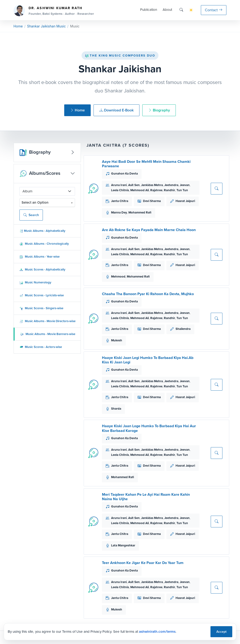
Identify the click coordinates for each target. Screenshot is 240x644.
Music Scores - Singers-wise (41, 308)
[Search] (181, 10)
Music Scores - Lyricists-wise (42, 295)
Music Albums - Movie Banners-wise (48, 334)
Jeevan (185, 185)
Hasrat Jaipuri (185, 201)
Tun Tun (182, 190)
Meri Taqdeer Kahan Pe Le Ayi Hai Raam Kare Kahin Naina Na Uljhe (146, 497)
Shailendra (183, 329)
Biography (159, 110)
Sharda (116, 409)
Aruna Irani (119, 185)
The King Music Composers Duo (120, 55)
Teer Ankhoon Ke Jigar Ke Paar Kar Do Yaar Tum (143, 563)
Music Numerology (35, 282)
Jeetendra (171, 185)
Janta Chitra (120, 201)
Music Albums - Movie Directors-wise (47, 321)
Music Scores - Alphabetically (42, 269)
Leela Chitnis (120, 190)
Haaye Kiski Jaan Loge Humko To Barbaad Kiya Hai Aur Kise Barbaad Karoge (149, 428)
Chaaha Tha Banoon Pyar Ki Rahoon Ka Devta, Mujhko (148, 294)
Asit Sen (134, 185)
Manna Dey (119, 212)
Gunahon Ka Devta (124, 173)
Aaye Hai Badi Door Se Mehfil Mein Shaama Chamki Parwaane (146, 164)
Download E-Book (116, 110)
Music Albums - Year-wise (39, 257)
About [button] (167, 10)
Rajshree (156, 190)
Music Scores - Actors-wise (41, 347)
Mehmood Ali (140, 190)
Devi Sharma (152, 201)
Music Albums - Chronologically (44, 244)
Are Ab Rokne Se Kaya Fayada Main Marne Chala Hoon (149, 230)
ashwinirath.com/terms (157, 632)
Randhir (169, 190)
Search (31, 215)
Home (18, 26)
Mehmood (118, 276)
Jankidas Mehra (152, 185)
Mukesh (117, 340)
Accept (221, 632)
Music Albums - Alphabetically (42, 231)
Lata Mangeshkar (123, 545)
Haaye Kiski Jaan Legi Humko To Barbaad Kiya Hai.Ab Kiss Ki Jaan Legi (148, 360)
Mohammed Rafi (140, 212)
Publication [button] (149, 10)
